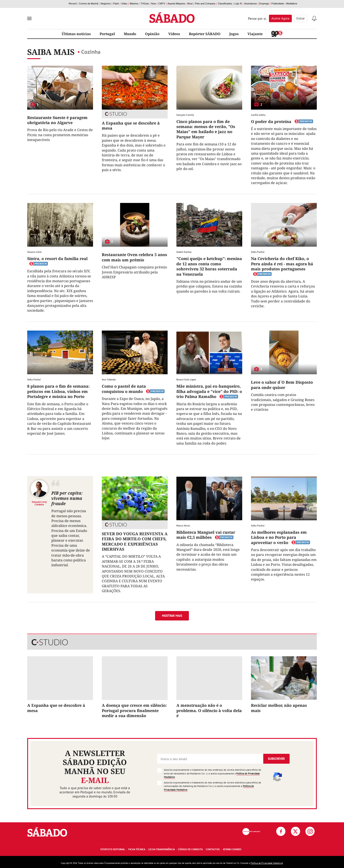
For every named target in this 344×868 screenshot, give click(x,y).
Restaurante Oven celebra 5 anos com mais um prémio (134, 257)
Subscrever (276, 759)
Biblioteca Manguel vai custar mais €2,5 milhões (206, 535)
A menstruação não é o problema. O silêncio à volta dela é (209, 710)
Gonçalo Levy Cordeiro (39, 503)
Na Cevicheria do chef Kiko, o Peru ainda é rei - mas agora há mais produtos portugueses (282, 264)
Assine (280, 18)
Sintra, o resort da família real (57, 259)
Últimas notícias (76, 34)
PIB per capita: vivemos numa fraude (67, 498)
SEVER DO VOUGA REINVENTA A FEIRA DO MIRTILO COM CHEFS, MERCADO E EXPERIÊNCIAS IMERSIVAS (135, 541)
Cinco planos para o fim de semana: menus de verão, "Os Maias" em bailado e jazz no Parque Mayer (206, 129)
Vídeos (174, 34)
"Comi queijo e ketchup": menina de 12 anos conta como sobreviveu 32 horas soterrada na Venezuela (209, 266)
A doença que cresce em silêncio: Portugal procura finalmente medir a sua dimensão (134, 710)
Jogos (234, 34)
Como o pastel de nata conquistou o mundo (124, 389)
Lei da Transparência (162, 849)
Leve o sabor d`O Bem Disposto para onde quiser (282, 385)
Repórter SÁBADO (205, 34)
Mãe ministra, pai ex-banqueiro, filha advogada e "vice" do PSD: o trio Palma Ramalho (209, 391)
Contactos (213, 849)
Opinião (152, 34)
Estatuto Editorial (113, 849)
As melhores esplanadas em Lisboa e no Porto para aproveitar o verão (279, 537)
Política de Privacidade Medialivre (267, 863)
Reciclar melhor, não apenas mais (279, 708)
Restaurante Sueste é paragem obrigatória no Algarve (57, 120)
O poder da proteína (271, 121)
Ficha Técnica (137, 849)
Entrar (301, 18)
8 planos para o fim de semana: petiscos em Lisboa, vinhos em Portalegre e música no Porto (58, 391)
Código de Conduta (190, 849)
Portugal (107, 34)
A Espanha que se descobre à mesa (131, 126)
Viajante (255, 34)
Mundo (130, 34)
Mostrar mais (172, 616)
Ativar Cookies (232, 849)
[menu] (29, 18)
